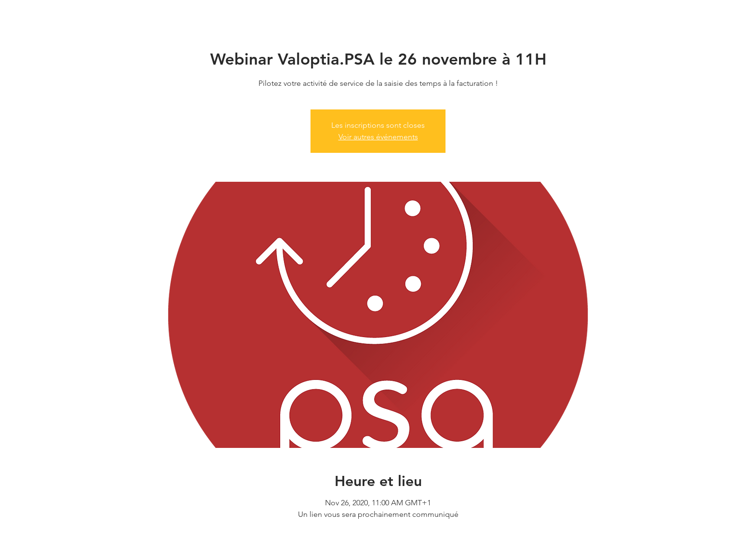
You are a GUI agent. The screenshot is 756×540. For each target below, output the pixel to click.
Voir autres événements (378, 137)
